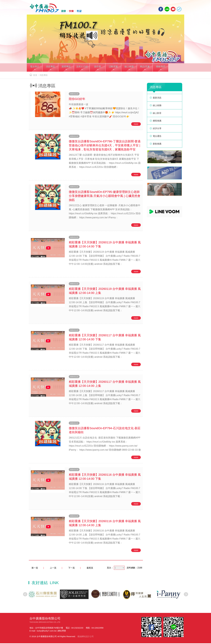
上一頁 (53, 569)
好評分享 (157, 129)
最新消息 (157, 99)
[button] (35, 68)
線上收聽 (179, 9)
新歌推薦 (157, 145)
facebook (161, 9)
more (136, 125)
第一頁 (35, 569)
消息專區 (44, 76)
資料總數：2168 (134, 569)
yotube (173, 9)
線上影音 (157, 114)
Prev (25, 595)
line (167, 9)
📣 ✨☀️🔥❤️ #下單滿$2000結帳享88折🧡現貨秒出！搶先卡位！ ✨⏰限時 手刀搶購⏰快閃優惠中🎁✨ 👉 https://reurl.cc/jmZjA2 (104, 111)
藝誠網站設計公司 (86, 637)
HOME (55, 8)
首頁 (33, 76)
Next (186, 595)
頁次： (110, 569)
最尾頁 (90, 569)
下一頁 (71, 569)
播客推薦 (157, 122)
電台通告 (157, 137)
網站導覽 (62, 631)
